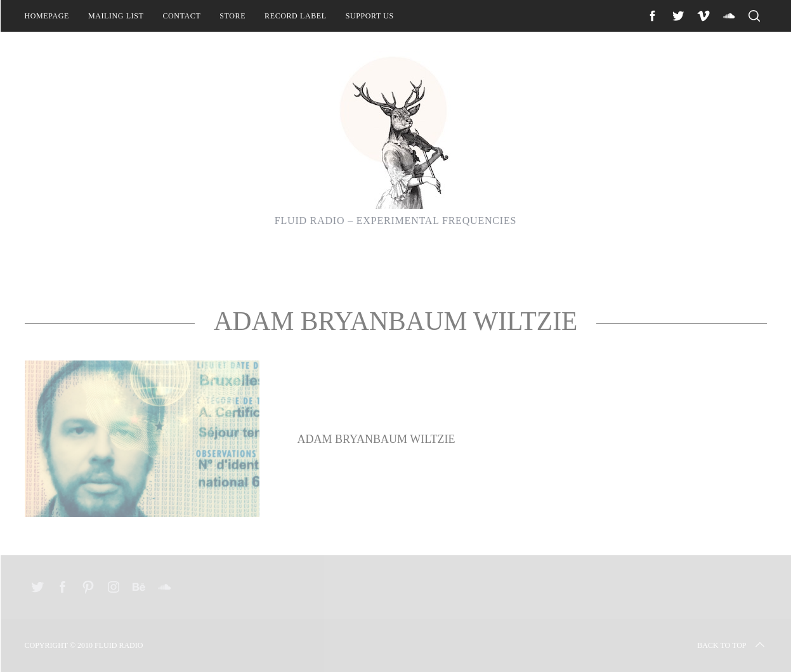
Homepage (47, 16)
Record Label (296, 16)
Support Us (370, 16)
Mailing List (116, 16)
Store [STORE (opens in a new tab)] (232, 16)
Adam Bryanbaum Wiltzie (376, 439)
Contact (181, 16)
